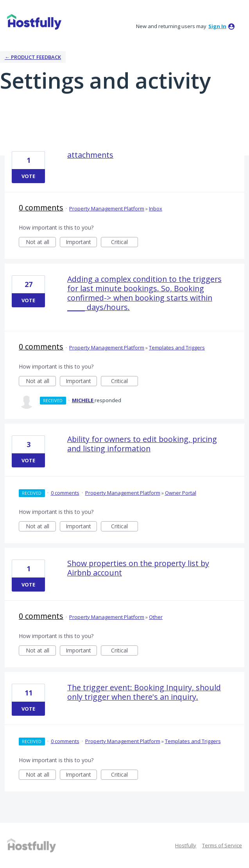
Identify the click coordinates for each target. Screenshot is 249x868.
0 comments (41, 208)
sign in (217, 26)
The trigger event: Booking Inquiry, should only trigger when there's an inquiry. (144, 692)
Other (156, 617)
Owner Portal (181, 493)
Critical (124, 243)
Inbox (156, 209)
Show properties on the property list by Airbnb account (138, 568)
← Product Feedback (33, 57)
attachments (90, 155)
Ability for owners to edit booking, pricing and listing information (142, 444)
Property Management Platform (107, 209)
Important (81, 243)
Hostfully (186, 845)
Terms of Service (222, 845)
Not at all (41, 243)
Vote (28, 176)
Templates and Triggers (177, 348)
